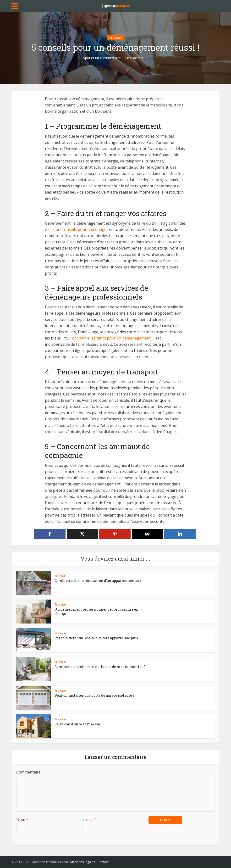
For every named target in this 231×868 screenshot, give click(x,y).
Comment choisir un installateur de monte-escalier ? (100, 667)
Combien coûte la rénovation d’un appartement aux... (99, 581)
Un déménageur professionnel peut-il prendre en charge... (96, 611)
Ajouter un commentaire (102, 58)
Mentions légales (83, 862)
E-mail (90, 819)
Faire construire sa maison (77, 724)
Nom (22, 819)
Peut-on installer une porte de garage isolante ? (94, 695)
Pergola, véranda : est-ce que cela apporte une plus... (97, 638)
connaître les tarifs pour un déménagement (111, 338)
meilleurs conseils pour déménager (77, 229)
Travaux (115, 38)
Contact (103, 862)
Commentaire (28, 772)
